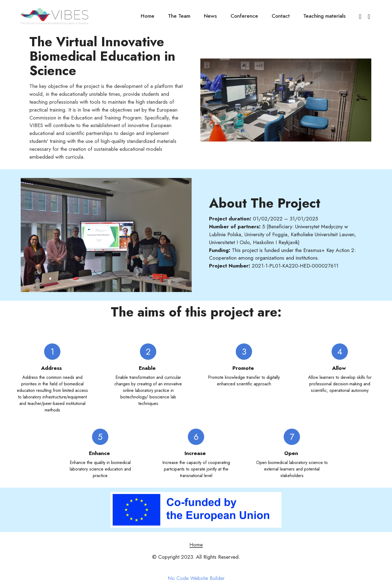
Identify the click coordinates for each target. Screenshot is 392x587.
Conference (244, 16)
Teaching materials (324, 16)
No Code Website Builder (196, 578)
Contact (281, 16)
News (210, 16)
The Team (179, 16)
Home (148, 16)
